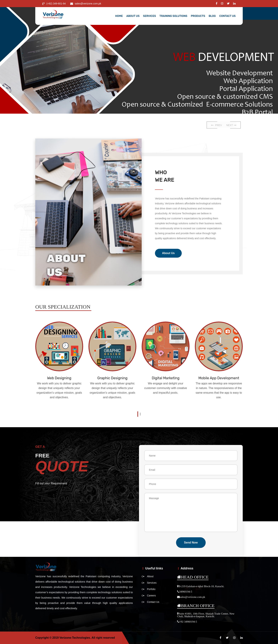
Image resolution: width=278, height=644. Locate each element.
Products (198, 16)
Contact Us (227, 16)
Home (119, 16)
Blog (212, 16)
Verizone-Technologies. (75, 638)
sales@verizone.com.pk (88, 4)
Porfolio (151, 589)
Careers (151, 596)
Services (150, 16)
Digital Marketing (166, 378)
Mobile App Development (219, 378)
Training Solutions (173, 16)
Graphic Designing (112, 378)
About (150, 576)
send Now (191, 543)
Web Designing (59, 378)
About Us (133, 16)
